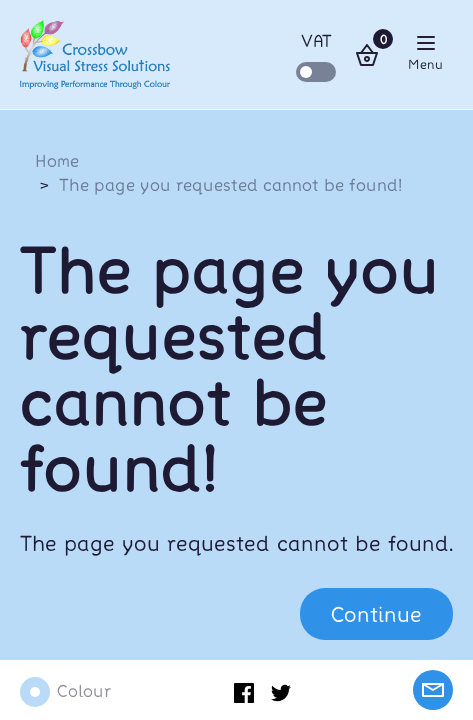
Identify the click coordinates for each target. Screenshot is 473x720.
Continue (376, 613)
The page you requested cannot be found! (230, 184)
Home (57, 160)
